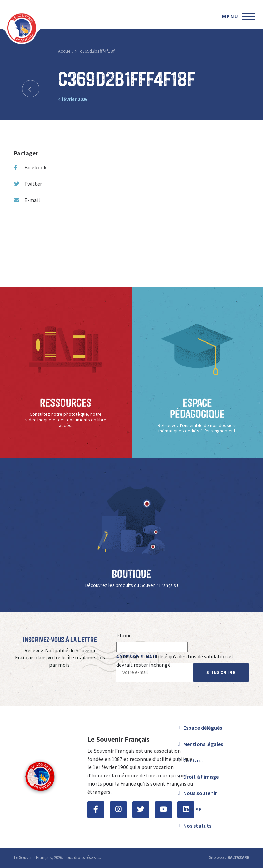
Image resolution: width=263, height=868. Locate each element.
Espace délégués (203, 728)
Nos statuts (197, 826)
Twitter (28, 184)
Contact (193, 760)
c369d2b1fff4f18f (97, 51)
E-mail (27, 200)
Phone (124, 635)
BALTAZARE (238, 858)
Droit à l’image (201, 777)
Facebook (30, 167)
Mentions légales (203, 744)
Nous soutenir (200, 793)
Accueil (65, 51)
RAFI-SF (192, 809)
